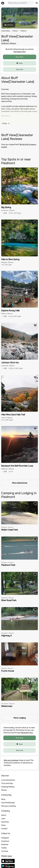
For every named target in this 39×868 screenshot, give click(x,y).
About (4, 815)
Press (3, 825)
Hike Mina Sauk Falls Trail (13, 415)
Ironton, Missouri (7, 418)
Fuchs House (8, 671)
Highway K (6, 636)
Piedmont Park (8, 565)
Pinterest (5, 844)
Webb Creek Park (10, 530)
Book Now (20, 57)
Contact (4, 829)
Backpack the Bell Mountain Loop (17, 466)
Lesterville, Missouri (8, 366)
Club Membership (8, 803)
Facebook (5, 841)
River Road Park (9, 600)
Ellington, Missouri (7, 262)
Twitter (4, 848)
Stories (4, 790)
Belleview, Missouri (8, 469)
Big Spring (6, 207)
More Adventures (20, 483)
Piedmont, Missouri (9, 43)
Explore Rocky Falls (10, 311)
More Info (20, 70)
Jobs (3, 819)
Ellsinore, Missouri (7, 668)
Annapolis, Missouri (8, 633)
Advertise (5, 822)
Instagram (5, 838)
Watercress (7, 706)
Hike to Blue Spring (10, 259)
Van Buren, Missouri (8, 210)
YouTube (5, 851)
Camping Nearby (8, 787)
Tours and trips (7, 783)
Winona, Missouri (7, 314)
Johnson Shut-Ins (10, 363)
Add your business (11, 760)
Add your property (9, 806)
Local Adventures (8, 780)
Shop (3, 799)
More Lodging (20, 718)
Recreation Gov (20, 52)
